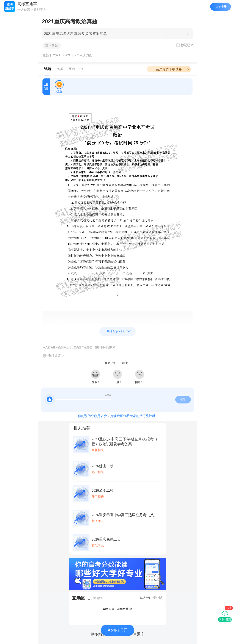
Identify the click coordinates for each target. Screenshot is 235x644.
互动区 (79, 598)
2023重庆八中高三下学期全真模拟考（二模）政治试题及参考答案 (127, 442)
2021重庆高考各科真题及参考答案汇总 (75, 34)
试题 (48, 69)
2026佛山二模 (103, 466)
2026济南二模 (103, 490)
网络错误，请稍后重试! (117, 609)
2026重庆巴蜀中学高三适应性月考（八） (125, 515)
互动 (77, 69)
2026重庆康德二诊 (106, 539)
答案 (60, 69)
